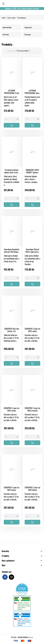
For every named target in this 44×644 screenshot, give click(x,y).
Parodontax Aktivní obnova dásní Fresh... (12, 171)
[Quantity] (12, 119)
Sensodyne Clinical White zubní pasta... (32, 251)
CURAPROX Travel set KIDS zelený (32, 330)
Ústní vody (6, 34)
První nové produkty (23, 51)
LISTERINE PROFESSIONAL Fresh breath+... (12, 93)
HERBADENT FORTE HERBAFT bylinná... (32, 171)
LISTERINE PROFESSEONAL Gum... (32, 92)
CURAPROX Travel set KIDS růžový (12, 409)
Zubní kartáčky (7, 27)
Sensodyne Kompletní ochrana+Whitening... (12, 251)
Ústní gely (27, 34)
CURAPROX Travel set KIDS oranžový (32, 409)
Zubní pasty (28, 27)
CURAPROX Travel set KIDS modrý (12, 489)
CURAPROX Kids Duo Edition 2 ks (12, 330)
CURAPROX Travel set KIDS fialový (32, 489)
